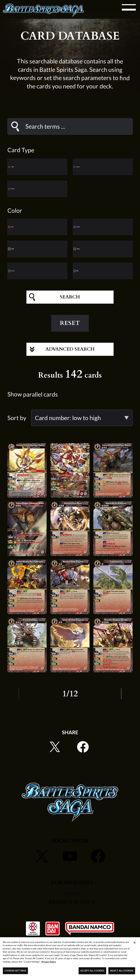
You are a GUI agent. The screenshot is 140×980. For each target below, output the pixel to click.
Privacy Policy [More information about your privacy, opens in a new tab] (49, 962)
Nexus (100, 167)
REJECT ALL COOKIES (122, 971)
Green (34, 271)
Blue (97, 271)
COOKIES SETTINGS (72, 900)
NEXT (126, 701)
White (34, 249)
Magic (34, 189)
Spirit (33, 167)
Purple (100, 227)
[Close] (135, 943)
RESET (70, 327)
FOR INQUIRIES (72, 890)
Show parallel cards (33, 402)
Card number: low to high (68, 425)
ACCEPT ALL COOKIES (92, 971)
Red (31, 227)
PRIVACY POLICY (72, 910)
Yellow (100, 249)
